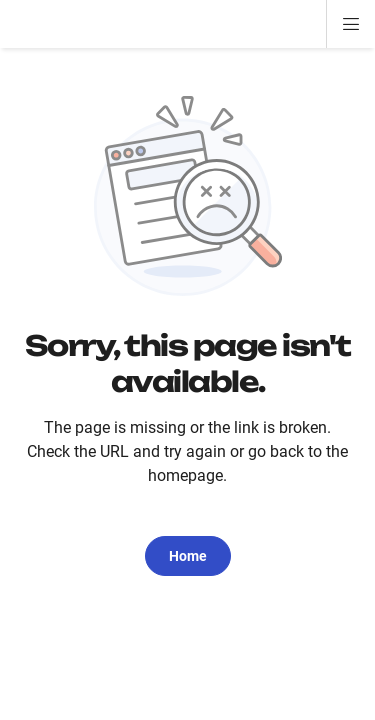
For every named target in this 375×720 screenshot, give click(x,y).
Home (188, 556)
